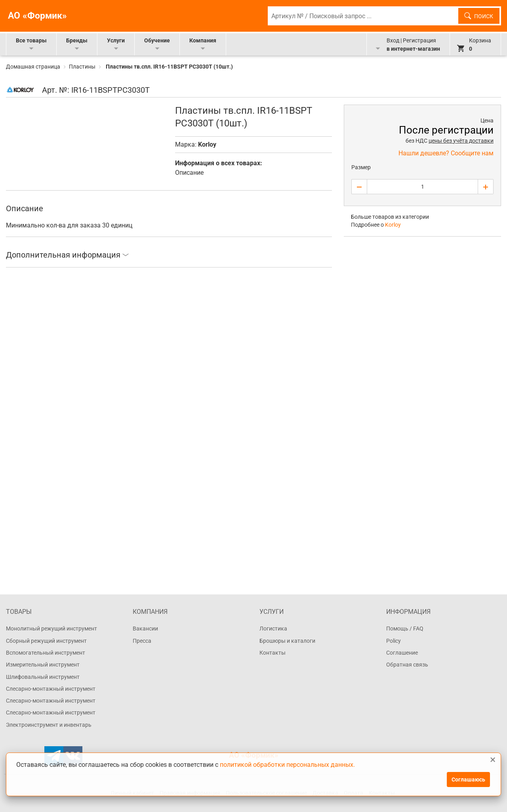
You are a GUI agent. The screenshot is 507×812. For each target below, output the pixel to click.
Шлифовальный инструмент (43, 677)
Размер (361, 167)
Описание (189, 173)
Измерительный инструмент (43, 665)
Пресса (142, 641)
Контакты (273, 653)
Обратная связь (407, 665)
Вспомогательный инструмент (46, 653)
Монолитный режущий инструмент (51, 629)
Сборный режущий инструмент (46, 641)
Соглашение (402, 653)
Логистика (273, 629)
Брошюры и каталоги (287, 641)
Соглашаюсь (468, 780)
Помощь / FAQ (405, 629)
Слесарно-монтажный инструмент (51, 689)
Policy (394, 641)
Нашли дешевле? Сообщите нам (446, 153)
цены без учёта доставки (461, 141)
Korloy (207, 144)
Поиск (484, 16)
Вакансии (145, 629)
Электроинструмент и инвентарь (49, 725)
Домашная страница (34, 67)
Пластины (82, 67)
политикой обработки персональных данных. (287, 764)
